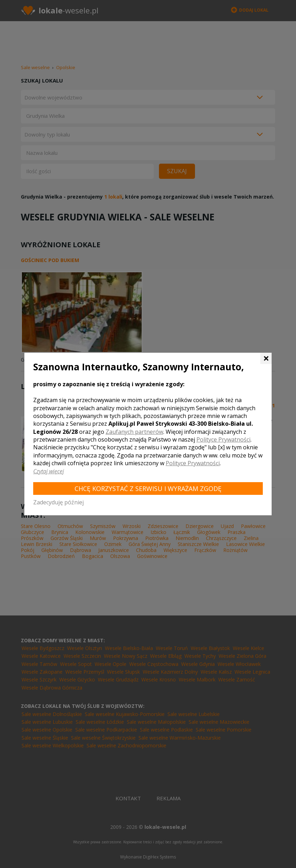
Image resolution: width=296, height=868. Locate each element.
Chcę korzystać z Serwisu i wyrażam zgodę (148, 488)
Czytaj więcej (49, 471)
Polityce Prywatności (223, 439)
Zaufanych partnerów (134, 432)
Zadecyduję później (58, 502)
